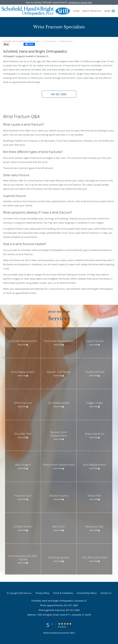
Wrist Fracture (66, 41)
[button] (113, 11)
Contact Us (106, 593)
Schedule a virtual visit (80, 2)
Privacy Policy (42, 593)
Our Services (50, 41)
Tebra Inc (27, 593)
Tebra (72, 633)
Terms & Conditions (63, 593)
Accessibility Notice (87, 593)
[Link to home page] (49, 11)
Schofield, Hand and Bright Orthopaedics (21, 41)
